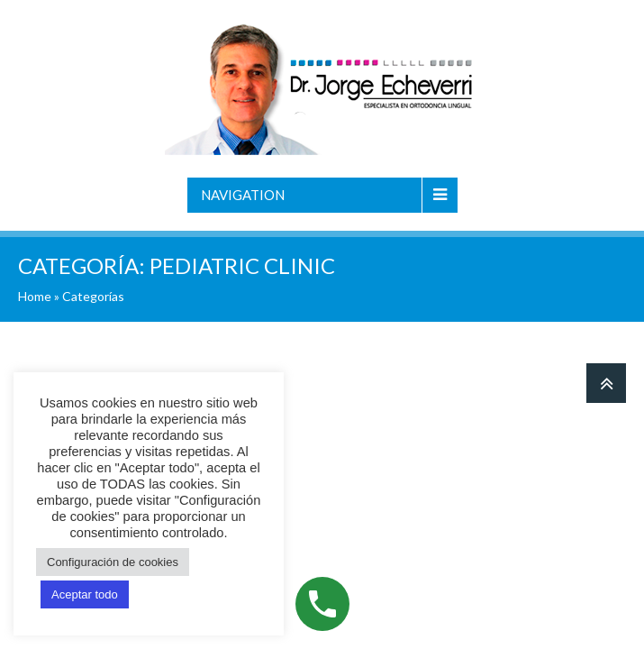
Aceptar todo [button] (85, 594)
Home (35, 296)
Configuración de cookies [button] (113, 562)
